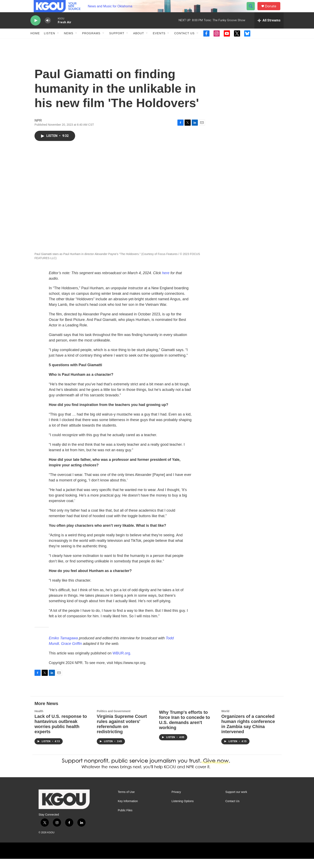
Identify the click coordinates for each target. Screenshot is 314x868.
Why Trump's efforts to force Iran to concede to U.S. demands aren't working (184, 729)
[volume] (48, 30)
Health (39, 720)
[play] (36, 30)
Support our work (236, 801)
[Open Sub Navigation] (58, 42)
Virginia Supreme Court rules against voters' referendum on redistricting (122, 733)
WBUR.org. (122, 662)
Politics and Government (114, 720)
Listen (50, 42)
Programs (91, 42)
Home (35, 42)
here (166, 282)
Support (117, 42)
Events (159, 42)
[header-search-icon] (253, 11)
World (225, 720)
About (139, 42)
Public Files (125, 820)
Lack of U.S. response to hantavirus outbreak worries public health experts (61, 733)
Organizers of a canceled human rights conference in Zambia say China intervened (248, 733)
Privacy (176, 801)
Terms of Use (126, 801)
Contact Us (184, 42)
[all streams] (269, 30)
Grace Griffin (71, 653)
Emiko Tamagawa (63, 647)
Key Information (128, 810)
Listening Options (183, 810)
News (69, 42)
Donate (273, 11)
